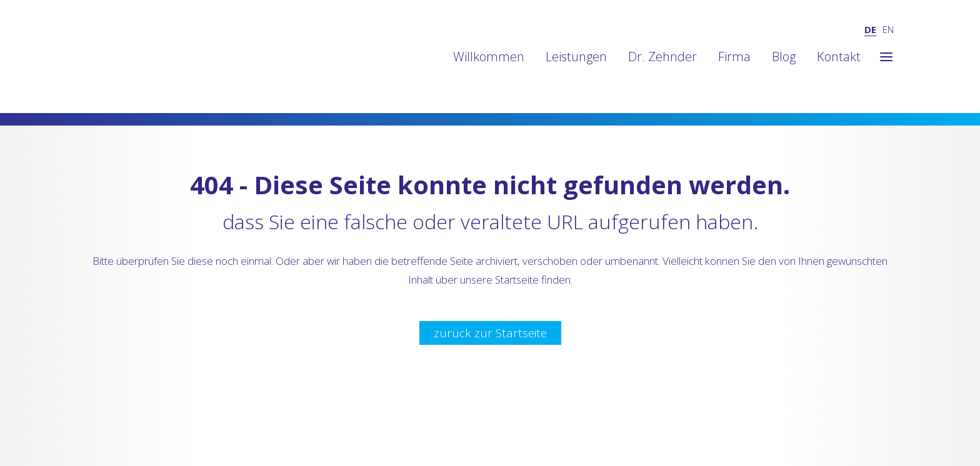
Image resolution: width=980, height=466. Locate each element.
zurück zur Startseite (490, 333)
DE (870, 29)
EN (888, 29)
